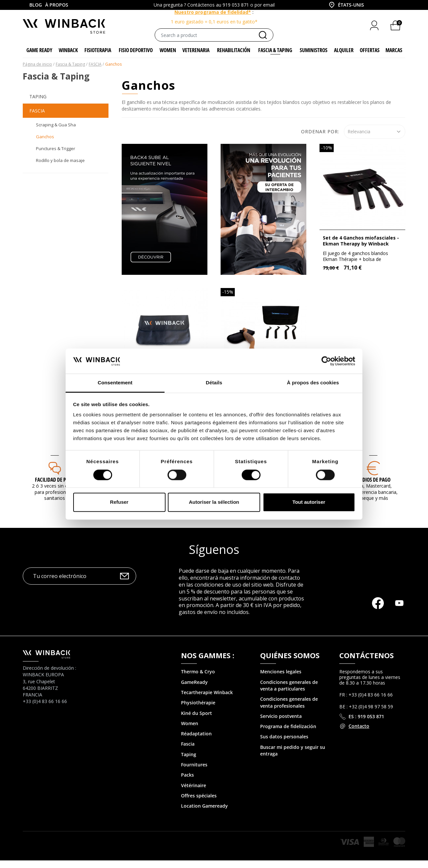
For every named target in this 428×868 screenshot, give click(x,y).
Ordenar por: (320, 139)
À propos (57, 5)
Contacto (359, 734)
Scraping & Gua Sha (56, 133)
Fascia (188, 752)
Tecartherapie (197, 700)
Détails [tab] (214, 383)
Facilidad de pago (55, 487)
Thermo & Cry (197, 679)
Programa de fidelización (288, 734)
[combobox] (346, 5)
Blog (36, 5)
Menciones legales (281, 679)
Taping (38, 104)
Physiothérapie (198, 710)
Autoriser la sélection (214, 502)
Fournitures (194, 772)
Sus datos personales (284, 744)
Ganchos (45, 144)
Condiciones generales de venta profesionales (289, 710)
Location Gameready (204, 813)
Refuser (119, 502)
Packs (187, 783)
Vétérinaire (194, 793)
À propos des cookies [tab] (313, 383)
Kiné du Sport (197, 721)
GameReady (194, 690)
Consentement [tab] (115, 383)
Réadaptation (196, 741)
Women (190, 731)
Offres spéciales (199, 803)
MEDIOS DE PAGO (373, 487)
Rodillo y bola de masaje (60, 168)
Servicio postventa (281, 724)
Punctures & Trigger (56, 156)
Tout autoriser (309, 502)
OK (124, 584)
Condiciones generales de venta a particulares (289, 693)
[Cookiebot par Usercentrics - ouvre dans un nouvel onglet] (326, 361)
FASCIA (37, 118)
